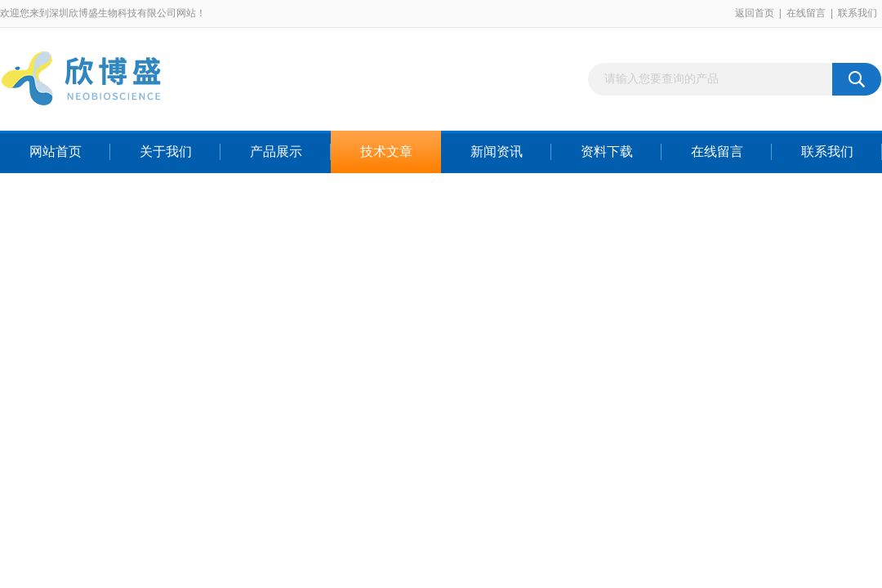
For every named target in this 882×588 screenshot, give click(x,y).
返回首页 (755, 13)
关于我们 (166, 151)
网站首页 (56, 151)
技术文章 (386, 151)
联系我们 (857, 13)
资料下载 (607, 151)
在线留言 (806, 13)
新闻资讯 (497, 151)
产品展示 (276, 151)
